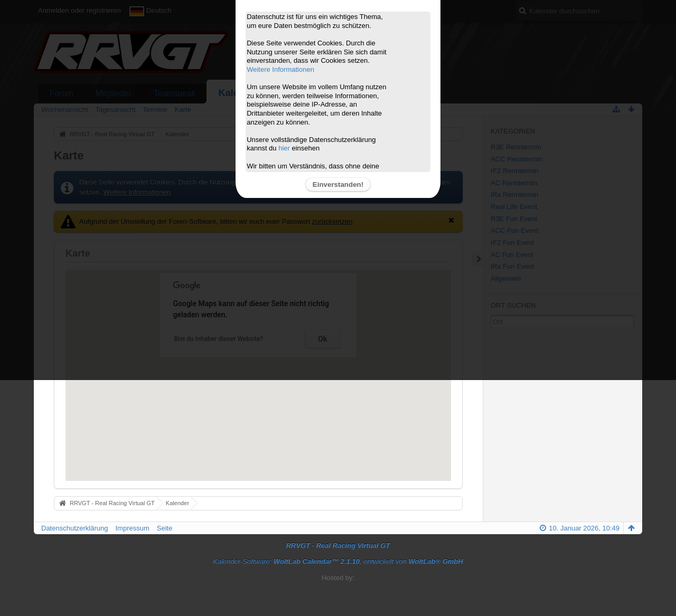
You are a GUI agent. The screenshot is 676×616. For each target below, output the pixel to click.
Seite (165, 528)
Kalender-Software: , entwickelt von (338, 561)
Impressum (132, 528)
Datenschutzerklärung (74, 528)
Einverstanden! (338, 184)
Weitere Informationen (280, 69)
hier (284, 148)
